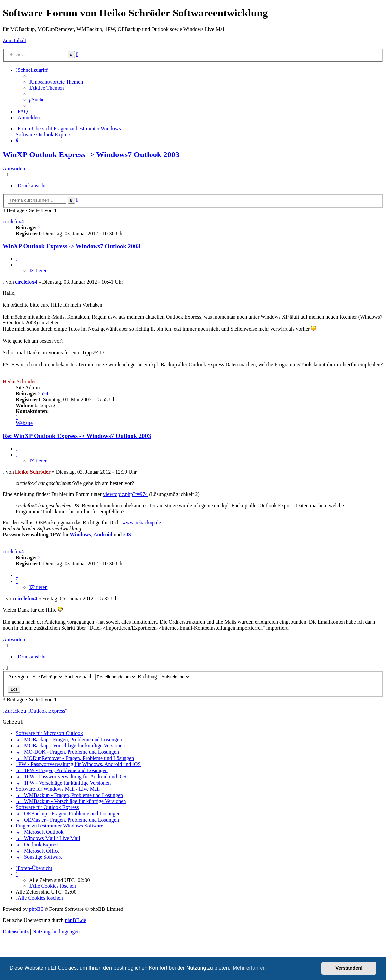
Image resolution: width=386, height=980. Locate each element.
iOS (127, 534)
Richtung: (164, 676)
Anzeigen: (36, 676)
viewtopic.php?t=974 (125, 494)
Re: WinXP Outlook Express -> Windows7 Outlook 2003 (77, 436)
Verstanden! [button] (349, 968)
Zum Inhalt (14, 40)
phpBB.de (75, 920)
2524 (43, 393)
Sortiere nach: (100, 676)
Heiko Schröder (19, 382)
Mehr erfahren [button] (249, 968)
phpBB (36, 909)
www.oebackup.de (142, 523)
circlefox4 (13, 222)
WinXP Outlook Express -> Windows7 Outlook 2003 (91, 154)
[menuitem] (56, 82)
